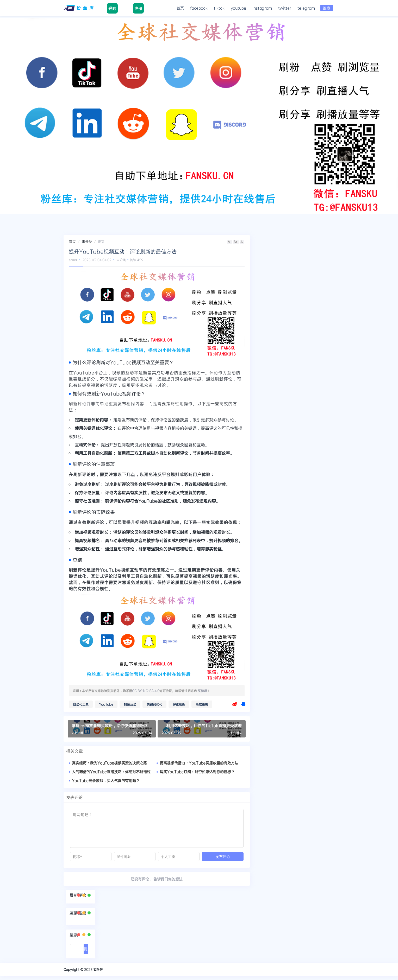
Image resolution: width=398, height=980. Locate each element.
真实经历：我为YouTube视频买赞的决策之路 (109, 763)
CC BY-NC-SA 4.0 (146, 691)
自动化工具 (81, 704)
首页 (180, 8)
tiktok (219, 8)
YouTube (106, 704)
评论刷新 (179, 704)
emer (73, 260)
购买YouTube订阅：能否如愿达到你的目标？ (197, 772)
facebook (199, 8)
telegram (306, 8)
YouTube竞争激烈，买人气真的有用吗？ (106, 781)
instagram (262, 8)
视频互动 (130, 704)
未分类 (87, 241)
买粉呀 (202, 691)
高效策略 (202, 704)
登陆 (112, 8)
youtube (238, 8)
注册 (138, 8)
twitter (285, 8)
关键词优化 (154, 704)
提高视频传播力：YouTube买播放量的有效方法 (199, 763)
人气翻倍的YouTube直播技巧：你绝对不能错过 (111, 772)
